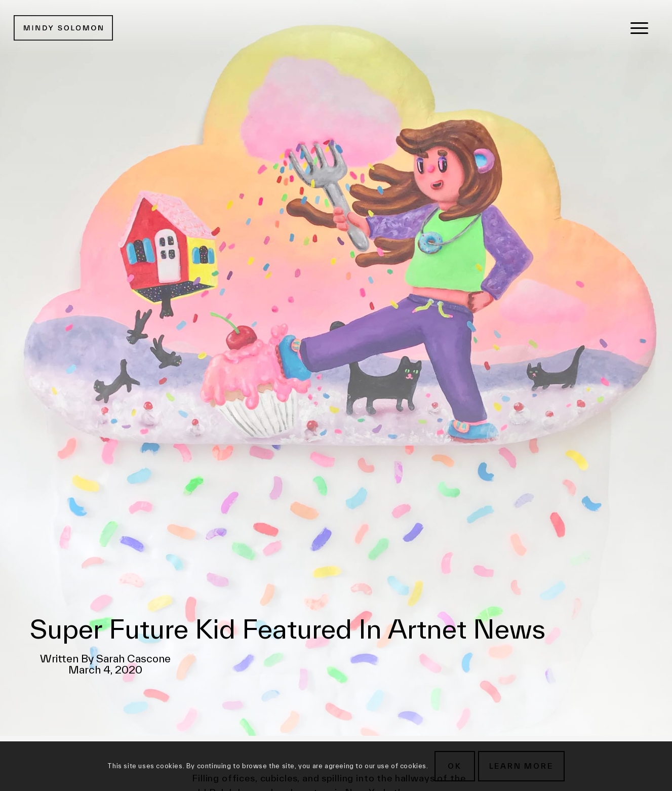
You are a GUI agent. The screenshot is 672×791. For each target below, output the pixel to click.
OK (455, 766)
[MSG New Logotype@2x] (64, 28)
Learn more (521, 766)
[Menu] (639, 28)
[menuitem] (639, 28)
